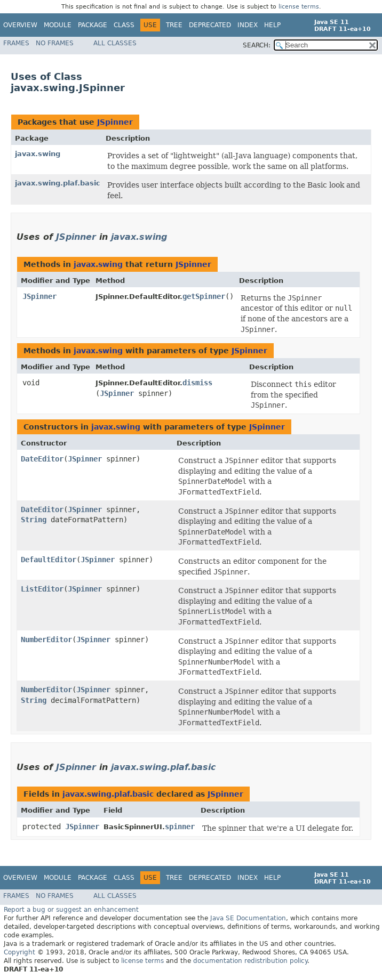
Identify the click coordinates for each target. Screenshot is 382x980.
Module (58, 25)
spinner (180, 827)
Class (124, 25)
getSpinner (204, 296)
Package (93, 25)
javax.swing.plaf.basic (58, 183)
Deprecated (210, 25)
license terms (299, 7)
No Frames (55, 43)
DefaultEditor (49, 560)
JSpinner (115, 122)
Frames (16, 43)
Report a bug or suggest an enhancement (71, 910)
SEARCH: (257, 45)
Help (272, 25)
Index (248, 25)
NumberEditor (46, 639)
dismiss (197, 383)
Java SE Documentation (248, 918)
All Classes (115, 43)
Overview (20, 25)
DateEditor (42, 459)
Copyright (19, 952)
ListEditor (42, 589)
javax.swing (38, 154)
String (34, 520)
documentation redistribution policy (250, 961)
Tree (174, 25)
